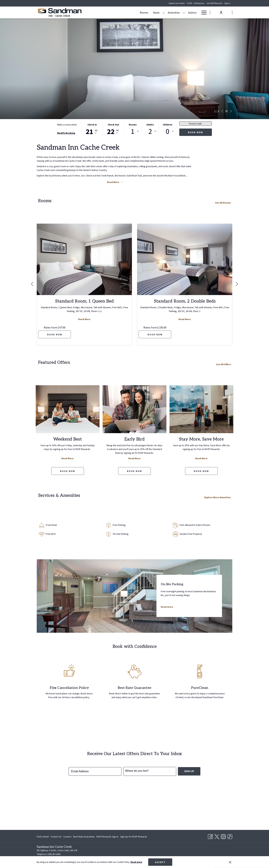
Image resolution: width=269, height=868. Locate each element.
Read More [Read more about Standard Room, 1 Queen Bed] (84, 319)
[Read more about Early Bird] (134, 409)
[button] (92, 129)
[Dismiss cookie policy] (230, 862)
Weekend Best (68, 439)
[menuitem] (111, 12)
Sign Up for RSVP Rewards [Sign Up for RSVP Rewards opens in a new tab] (134, 837)
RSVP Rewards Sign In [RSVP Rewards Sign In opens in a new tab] (107, 837)
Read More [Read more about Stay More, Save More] (201, 458)
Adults (150, 125)
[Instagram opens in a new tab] (223, 836)
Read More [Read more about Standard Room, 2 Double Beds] (185, 319)
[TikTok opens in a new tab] (230, 836)
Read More (115, 182)
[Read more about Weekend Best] (68, 409)
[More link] (203, 12)
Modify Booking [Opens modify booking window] (66, 133)
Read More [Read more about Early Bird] (134, 458)
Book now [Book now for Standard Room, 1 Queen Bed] (55, 334)
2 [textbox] (150, 131)
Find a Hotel (43, 837)
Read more (136, 862)
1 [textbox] (133, 131)
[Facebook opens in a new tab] (210, 836)
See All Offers (224, 364)
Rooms (133, 125)
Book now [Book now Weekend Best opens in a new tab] (68, 471)
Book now (195, 132)
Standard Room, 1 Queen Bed (84, 301)
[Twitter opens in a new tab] (217, 836)
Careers (67, 837)
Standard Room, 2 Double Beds (185, 301)
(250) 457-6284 (54, 854)
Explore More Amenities (218, 497)
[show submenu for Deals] (131, 12)
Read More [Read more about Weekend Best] (68, 458)
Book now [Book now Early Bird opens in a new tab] (134, 471)
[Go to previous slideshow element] (222, 111)
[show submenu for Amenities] (151, 12)
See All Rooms (223, 203)
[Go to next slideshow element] (231, 111)
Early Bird (134, 439)
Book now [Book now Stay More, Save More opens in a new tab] (201, 471)
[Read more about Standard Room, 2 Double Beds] (185, 259)
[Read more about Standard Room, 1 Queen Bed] (84, 259)
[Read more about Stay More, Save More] (201, 409)
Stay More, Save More (201, 439)
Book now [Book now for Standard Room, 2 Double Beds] (155, 334)
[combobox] (133, 131)
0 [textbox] (168, 131)
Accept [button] (160, 862)
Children (168, 125)
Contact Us (56, 837)
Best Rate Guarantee (84, 837)
